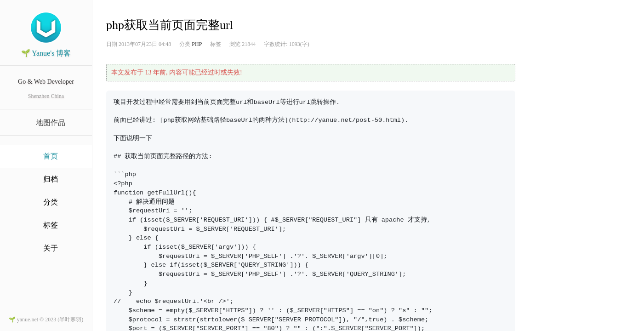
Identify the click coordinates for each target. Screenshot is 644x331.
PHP (197, 44)
